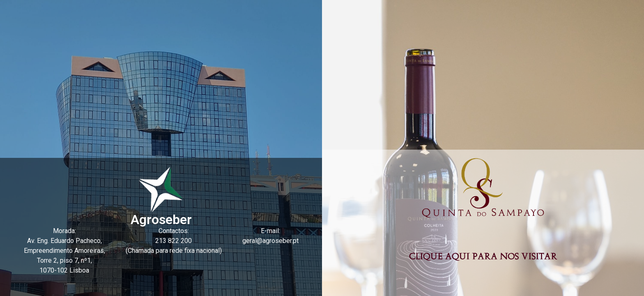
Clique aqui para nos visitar (483, 257)
